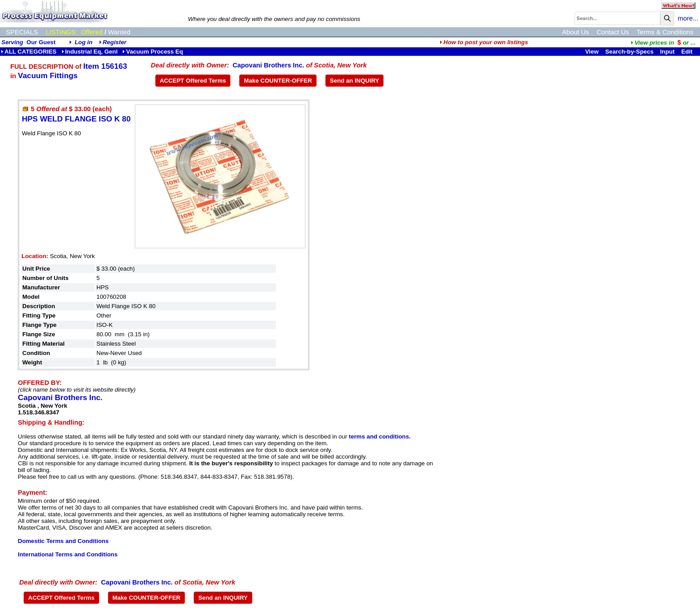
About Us (575, 32)
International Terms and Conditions (68, 554)
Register (115, 42)
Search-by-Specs (629, 52)
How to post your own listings (484, 42)
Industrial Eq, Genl (90, 52)
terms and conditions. (379, 436)
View (592, 52)
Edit (688, 52)
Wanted (119, 32)
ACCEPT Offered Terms (193, 81)
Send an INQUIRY (355, 81)
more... (688, 18)
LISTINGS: (61, 32)
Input (668, 52)
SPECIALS (22, 32)
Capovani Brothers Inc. (268, 65)
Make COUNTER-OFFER (278, 81)
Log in (83, 42)
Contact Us (613, 32)
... (663, 43)
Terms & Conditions (665, 32)
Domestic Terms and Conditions (63, 541)
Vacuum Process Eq (152, 52)
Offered (92, 32)
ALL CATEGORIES (29, 52)
